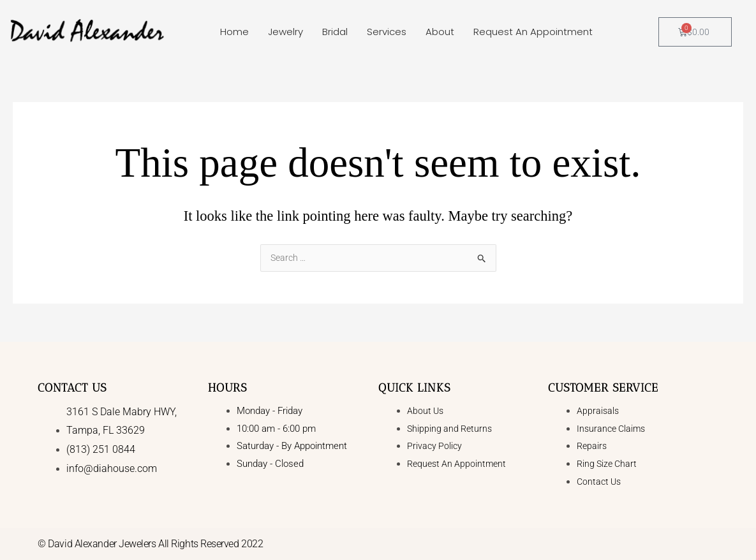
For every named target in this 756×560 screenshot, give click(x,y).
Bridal (335, 32)
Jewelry (285, 32)
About (440, 32)
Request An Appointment (533, 32)
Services (387, 32)
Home (234, 32)
